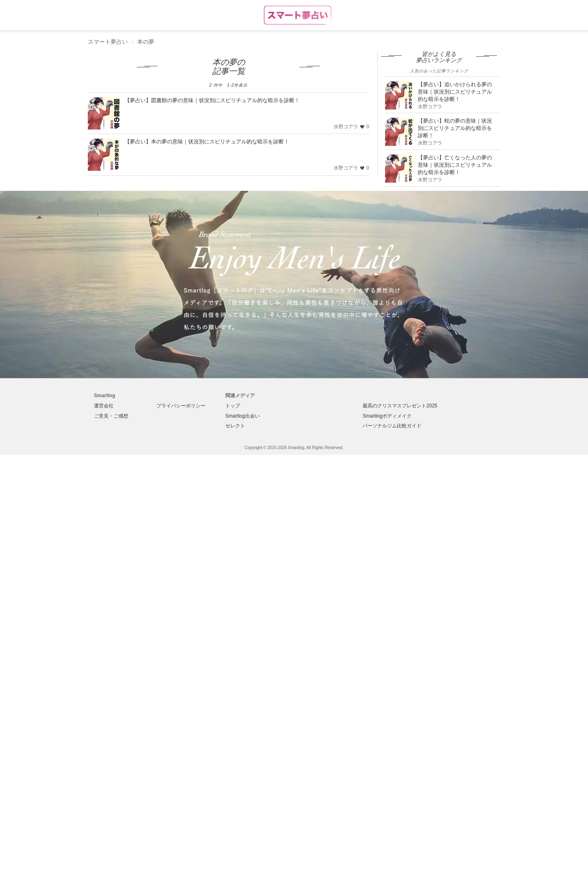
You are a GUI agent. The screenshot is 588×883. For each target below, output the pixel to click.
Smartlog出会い (243, 416)
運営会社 (104, 406)
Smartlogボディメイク (387, 416)
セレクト (235, 426)
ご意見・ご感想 (111, 416)
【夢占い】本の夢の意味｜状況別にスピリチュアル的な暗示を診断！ (207, 142)
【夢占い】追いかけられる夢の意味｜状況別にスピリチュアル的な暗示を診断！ (455, 92)
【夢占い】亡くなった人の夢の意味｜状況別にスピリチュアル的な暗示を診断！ (455, 165)
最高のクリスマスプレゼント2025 (400, 406)
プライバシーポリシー (181, 406)
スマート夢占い (108, 42)
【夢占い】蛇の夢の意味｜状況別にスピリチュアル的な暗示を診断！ (455, 128)
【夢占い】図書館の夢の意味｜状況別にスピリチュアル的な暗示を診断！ (212, 100)
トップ (233, 406)
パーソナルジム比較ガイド (392, 426)
